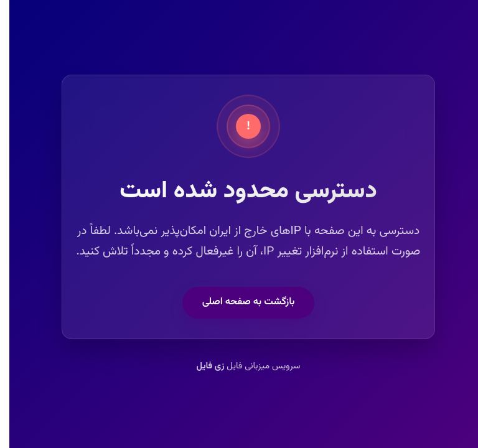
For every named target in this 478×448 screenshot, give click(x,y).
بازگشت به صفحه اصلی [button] (239, 302)
